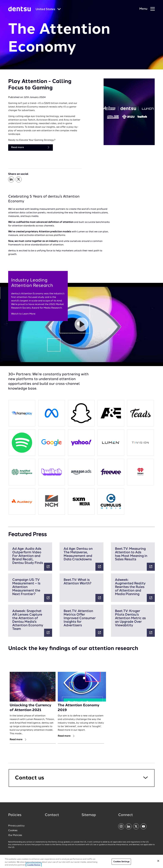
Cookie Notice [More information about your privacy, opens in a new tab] (34, 865)
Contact (52, 815)
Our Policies (15, 835)
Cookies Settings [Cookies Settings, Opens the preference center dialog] (121, 862)
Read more (31, 147)
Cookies (13, 831)
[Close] (158, 861)
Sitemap (89, 815)
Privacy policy (16, 826)
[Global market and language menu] (48, 9)
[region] (81, 861)
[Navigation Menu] (147, 9)
